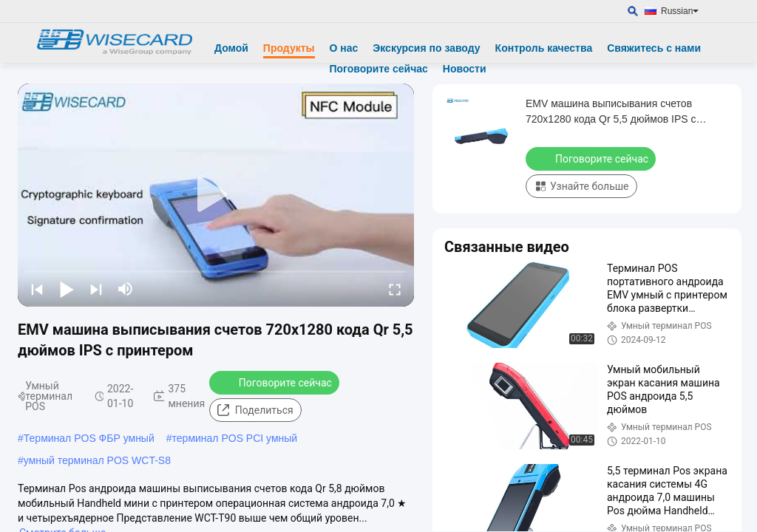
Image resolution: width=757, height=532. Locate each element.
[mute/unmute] (126, 289)
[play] (216, 195)
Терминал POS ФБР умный (89, 438)
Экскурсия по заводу (426, 48)
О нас (344, 48)
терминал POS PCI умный (235, 438)
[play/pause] (67, 289)
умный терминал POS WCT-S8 (97, 460)
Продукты (289, 48)
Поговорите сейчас (379, 69)
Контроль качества (544, 48)
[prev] (37, 289)
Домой (231, 48)
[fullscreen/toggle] (395, 289)
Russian (680, 11)
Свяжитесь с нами (654, 48)
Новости (465, 69)
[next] (96, 289)
